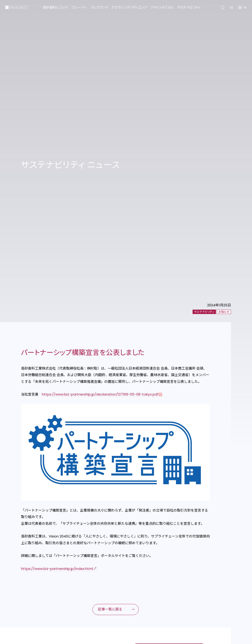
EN (245, 8)
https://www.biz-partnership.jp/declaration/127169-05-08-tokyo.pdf (100, 394)
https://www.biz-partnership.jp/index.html (57, 569)
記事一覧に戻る (110, 609)
